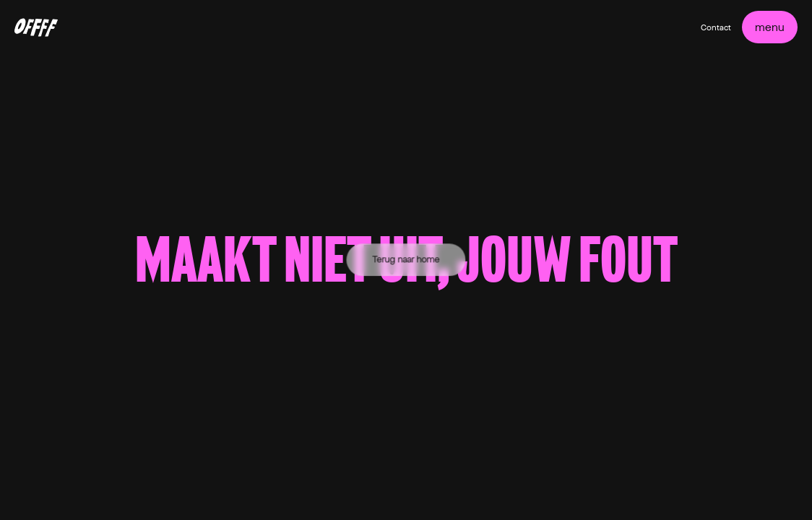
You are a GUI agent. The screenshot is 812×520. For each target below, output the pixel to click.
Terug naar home (406, 259)
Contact (716, 27)
